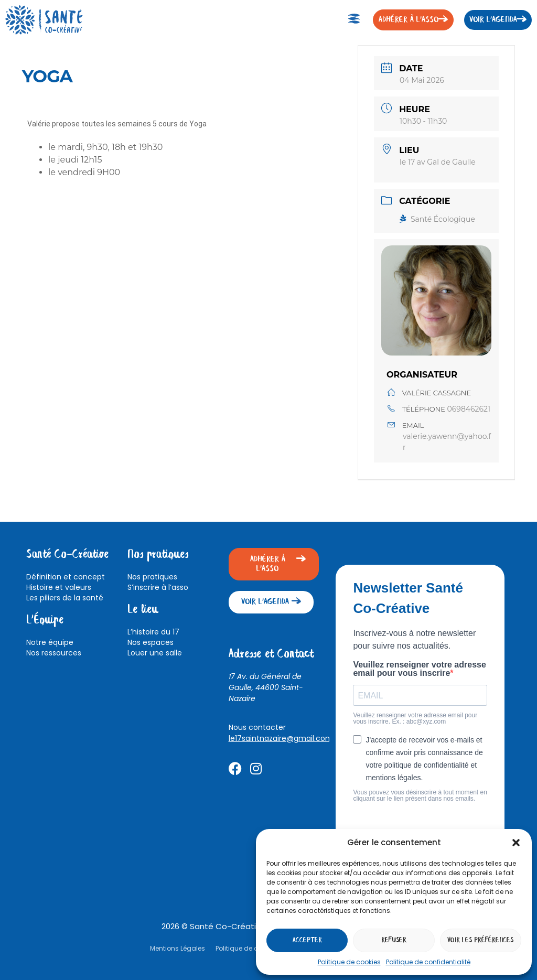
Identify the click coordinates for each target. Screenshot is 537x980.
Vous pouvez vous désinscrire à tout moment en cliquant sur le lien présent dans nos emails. (420, 795)
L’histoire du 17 (153, 632)
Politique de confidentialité (428, 962)
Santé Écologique (437, 219)
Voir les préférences (480, 940)
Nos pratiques (152, 577)
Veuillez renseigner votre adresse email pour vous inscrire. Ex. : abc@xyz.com (415, 718)
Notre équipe (50, 642)
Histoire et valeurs (59, 587)
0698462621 (469, 409)
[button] (516, 843)
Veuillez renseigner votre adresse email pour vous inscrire (419, 669)
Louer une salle (155, 653)
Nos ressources (54, 653)
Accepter (307, 940)
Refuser (394, 940)
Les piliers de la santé (65, 598)
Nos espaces (151, 642)
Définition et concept (66, 577)
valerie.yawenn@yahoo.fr (447, 442)
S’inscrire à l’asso (158, 587)
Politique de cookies (349, 962)
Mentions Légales (178, 948)
